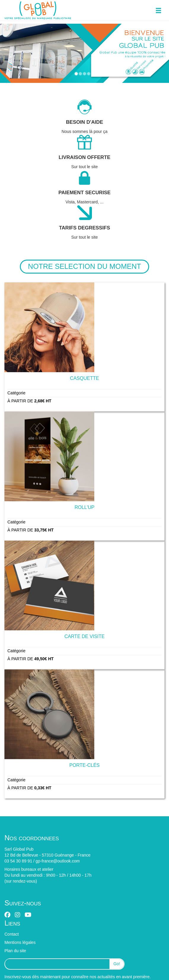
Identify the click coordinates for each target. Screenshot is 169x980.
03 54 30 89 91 (18, 861)
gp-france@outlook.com (58, 861)
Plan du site (15, 951)
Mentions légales (20, 942)
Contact (12, 934)
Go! (117, 964)
